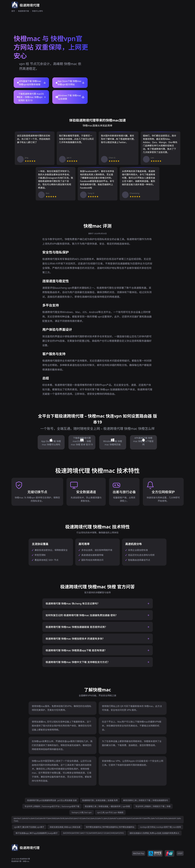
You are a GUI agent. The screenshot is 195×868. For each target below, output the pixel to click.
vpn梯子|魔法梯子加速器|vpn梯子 (29, 827)
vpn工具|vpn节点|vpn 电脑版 (110, 812)
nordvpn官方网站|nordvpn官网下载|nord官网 (160, 827)
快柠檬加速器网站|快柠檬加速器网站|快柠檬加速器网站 (110, 827)
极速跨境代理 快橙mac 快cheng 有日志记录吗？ (73, 604)
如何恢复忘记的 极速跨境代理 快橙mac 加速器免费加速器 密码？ (82, 615)
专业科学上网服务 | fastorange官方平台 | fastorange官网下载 (52, 806)
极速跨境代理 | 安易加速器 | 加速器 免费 (100, 800)
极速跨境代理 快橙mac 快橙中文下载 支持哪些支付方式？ (78, 662)
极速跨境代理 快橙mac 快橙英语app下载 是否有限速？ (76, 650)
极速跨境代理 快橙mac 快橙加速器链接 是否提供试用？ (76, 627)
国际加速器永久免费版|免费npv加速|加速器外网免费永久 (155, 833)
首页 (13, 11)
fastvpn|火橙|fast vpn (82, 812)
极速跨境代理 (23, 11)
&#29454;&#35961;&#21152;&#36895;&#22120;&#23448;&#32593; (94, 833)
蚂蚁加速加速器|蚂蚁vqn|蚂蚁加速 (65, 827)
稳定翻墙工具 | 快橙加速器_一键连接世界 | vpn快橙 (107, 806)
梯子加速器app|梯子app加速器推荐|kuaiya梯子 (37, 833)
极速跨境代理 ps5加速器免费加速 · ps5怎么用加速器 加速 (52, 800)
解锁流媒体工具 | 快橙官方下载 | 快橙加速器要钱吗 (146, 800)
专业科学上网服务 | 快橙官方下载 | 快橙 (153, 806)
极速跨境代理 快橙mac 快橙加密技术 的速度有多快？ (75, 639)
